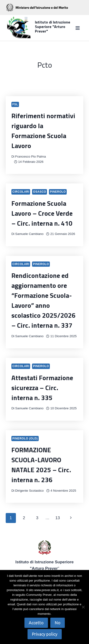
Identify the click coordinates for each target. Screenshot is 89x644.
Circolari (21, 192)
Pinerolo (58, 192)
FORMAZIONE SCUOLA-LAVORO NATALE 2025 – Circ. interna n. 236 (41, 465)
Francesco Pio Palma (30, 156)
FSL (15, 104)
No (58, 623)
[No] (83, 607)
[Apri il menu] (77, 28)
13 (58, 518)
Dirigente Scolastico (29, 491)
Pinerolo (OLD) (25, 439)
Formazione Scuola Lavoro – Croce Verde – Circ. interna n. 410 (42, 213)
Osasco (40, 192)
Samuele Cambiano (29, 234)
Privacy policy (45, 634)
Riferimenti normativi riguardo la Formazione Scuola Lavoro (43, 131)
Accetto (36, 623)
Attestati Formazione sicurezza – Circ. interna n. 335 (42, 388)
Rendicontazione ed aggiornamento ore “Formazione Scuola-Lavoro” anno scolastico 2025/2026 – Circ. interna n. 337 (43, 300)
